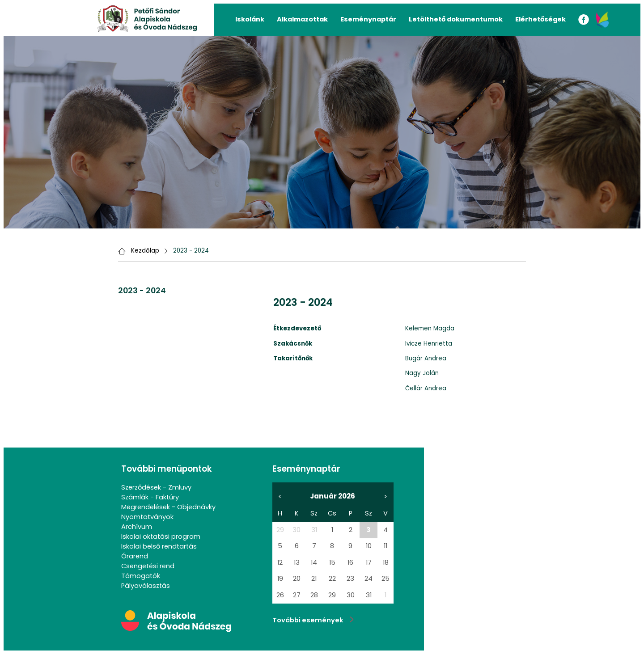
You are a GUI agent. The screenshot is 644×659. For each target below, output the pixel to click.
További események (313, 620)
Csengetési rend (148, 566)
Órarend (135, 556)
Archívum (137, 527)
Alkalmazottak (302, 19)
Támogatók (141, 576)
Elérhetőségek (540, 19)
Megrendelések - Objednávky (168, 507)
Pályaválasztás (146, 586)
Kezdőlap (145, 251)
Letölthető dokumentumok (456, 19)
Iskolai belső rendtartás (159, 546)
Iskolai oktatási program (161, 536)
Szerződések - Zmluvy (156, 487)
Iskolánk (250, 19)
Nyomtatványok (147, 517)
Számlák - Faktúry (150, 497)
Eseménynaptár (368, 19)
